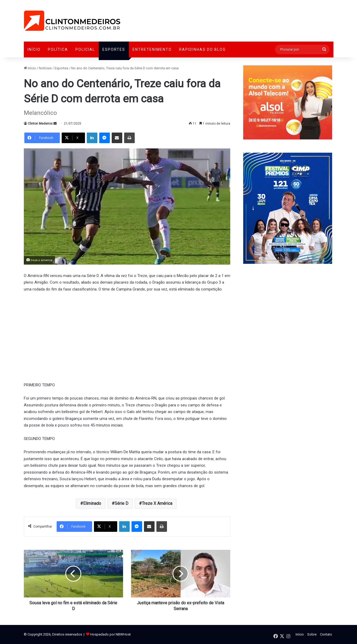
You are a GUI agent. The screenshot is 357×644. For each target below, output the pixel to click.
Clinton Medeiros (40, 124)
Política (58, 49)
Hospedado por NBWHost (110, 634)
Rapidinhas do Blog (202, 49)
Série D (121, 503)
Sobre (312, 634)
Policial (85, 49)
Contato (326, 634)
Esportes (114, 49)
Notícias (45, 68)
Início (34, 49)
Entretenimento (152, 49)
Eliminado (92, 503)
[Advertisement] (127, 336)
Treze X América (157, 503)
